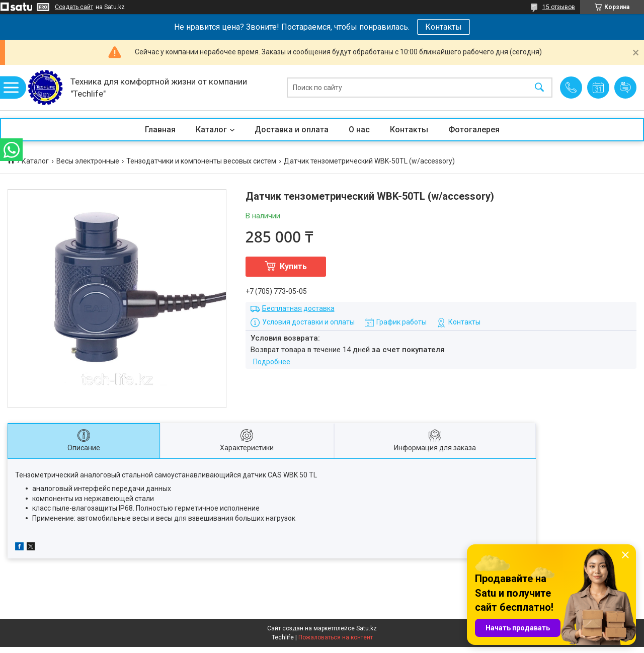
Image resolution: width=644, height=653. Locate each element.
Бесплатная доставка (298, 308)
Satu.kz (367, 628)
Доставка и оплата (292, 130)
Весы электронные (88, 161)
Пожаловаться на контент (336, 637)
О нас (359, 130)
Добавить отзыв (625, 88)
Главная (160, 130)
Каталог (211, 130)
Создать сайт (74, 7)
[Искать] (539, 88)
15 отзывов (559, 7)
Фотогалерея (474, 130)
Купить (293, 266)
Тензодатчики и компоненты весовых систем (201, 161)
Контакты (444, 27)
